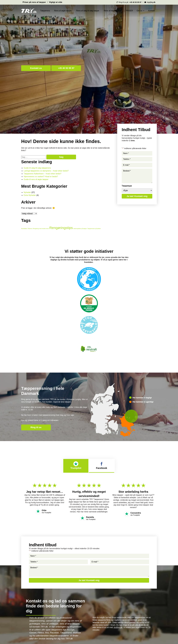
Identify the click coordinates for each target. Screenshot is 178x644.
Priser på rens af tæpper (34, 2)
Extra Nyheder (30, 195)
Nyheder (27, 192)
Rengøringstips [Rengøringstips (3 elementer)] (61, 228)
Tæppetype (127, 186)
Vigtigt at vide (56, 2)
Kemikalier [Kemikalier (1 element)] (24, 229)
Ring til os (36, 427)
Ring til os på (129, 2)
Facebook (102, 465)
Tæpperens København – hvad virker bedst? (43, 174)
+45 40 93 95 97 (66, 68)
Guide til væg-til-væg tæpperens (37, 168)
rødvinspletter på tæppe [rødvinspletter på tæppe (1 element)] (80, 229)
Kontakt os (36, 68)
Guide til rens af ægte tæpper (36, 179)
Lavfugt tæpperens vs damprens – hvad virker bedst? (46, 171)
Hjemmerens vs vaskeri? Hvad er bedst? (41, 177)
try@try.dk (118, 627)
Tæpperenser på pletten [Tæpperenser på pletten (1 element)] (94, 229)
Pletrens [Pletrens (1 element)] (30, 229)
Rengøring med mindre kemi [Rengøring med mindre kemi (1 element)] (41, 229)
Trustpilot (76, 465)
